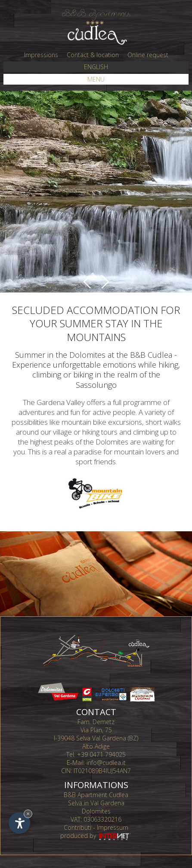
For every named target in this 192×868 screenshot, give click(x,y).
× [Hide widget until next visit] (28, 814)
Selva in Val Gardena (96, 803)
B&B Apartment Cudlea (96, 795)
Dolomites (96, 811)
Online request (148, 55)
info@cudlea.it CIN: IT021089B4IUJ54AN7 (96, 767)
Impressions (41, 55)
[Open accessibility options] (19, 823)
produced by (96, 836)
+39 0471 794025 (101, 754)
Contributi (77, 827)
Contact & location (93, 55)
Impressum (113, 827)
